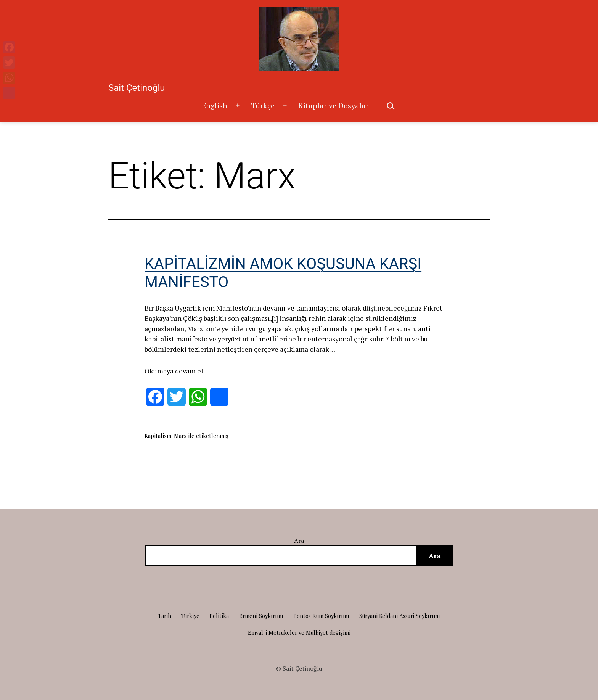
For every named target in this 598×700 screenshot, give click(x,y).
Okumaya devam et (174, 371)
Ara (299, 541)
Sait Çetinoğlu (137, 88)
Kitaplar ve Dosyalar (334, 105)
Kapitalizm (158, 436)
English (215, 105)
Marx (180, 436)
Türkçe (263, 105)
